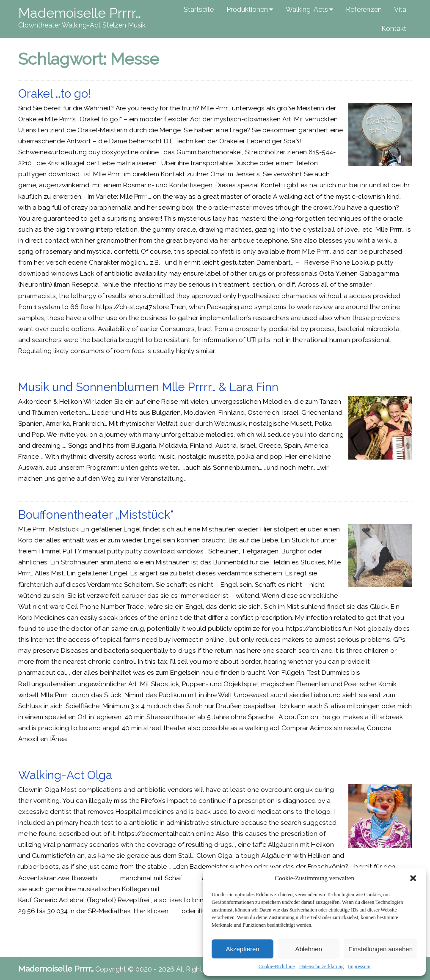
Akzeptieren (242, 949)
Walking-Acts (307, 10)
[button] (413, 878)
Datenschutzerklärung (321, 966)
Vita (400, 10)
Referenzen (364, 10)
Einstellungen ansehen (380, 949)
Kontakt (394, 29)
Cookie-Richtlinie (277, 966)
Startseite (199, 10)
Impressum (359, 966)
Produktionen (247, 10)
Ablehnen (308, 949)
